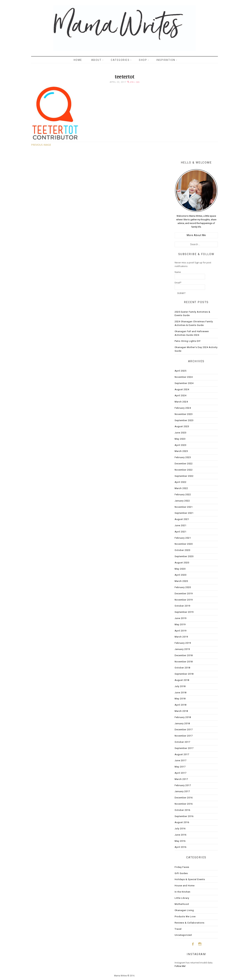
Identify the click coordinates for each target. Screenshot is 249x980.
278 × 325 (135, 82)
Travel (178, 929)
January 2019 (182, 649)
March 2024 (181, 402)
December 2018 (184, 655)
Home (78, 60)
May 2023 (180, 439)
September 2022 (184, 476)
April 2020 (181, 575)
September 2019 (184, 612)
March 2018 (181, 711)
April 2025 (181, 371)
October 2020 (182, 550)
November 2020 (184, 544)
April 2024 (181, 395)
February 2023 (183, 457)
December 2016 (184, 798)
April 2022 (181, 482)
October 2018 (182, 668)
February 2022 (183, 494)
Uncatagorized (183, 935)
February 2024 (183, 408)
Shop (143, 60)
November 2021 (184, 507)
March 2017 (181, 779)
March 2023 (181, 451)
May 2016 (180, 841)
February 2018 (183, 717)
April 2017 (181, 773)
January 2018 (182, 723)
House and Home (185, 886)
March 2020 (181, 581)
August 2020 (182, 563)
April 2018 (181, 705)
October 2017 (182, 742)
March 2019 (181, 637)
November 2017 (184, 736)
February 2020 (183, 587)
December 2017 (184, 730)
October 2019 (182, 606)
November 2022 (184, 470)
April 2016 (181, 847)
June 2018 (181, 693)
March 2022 (181, 488)
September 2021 (184, 513)
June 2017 (181, 760)
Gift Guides (181, 873)
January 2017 (182, 791)
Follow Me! (180, 966)
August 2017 (182, 754)
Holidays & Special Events (190, 879)
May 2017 (180, 767)
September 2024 (184, 383)
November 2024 (184, 377)
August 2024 (182, 389)
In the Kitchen (183, 892)
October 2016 (182, 810)
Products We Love (185, 916)
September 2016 (184, 816)
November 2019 (184, 600)
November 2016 (184, 804)
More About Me (196, 235)
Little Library (182, 898)
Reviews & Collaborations (190, 923)
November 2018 (184, 662)
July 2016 (180, 829)
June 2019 (181, 618)
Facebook (193, 944)
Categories (120, 60)
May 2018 (180, 699)
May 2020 (180, 569)
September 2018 (184, 674)
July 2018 (180, 686)
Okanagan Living (184, 910)
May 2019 (180, 624)
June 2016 (181, 835)
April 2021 (181, 532)
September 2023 (184, 420)
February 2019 (183, 643)
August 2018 (182, 680)
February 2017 (183, 785)
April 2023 (181, 445)
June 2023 (181, 433)
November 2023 (184, 414)
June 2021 (181, 525)
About (96, 60)
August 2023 (182, 426)
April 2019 (181, 631)
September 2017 (184, 748)
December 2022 (184, 464)
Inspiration (166, 60)
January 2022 (182, 501)
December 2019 (184, 594)
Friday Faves (182, 867)
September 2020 (184, 556)
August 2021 (182, 519)
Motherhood (182, 904)
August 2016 (182, 822)
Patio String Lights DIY (188, 341)
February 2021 (183, 538)
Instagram (200, 944)
